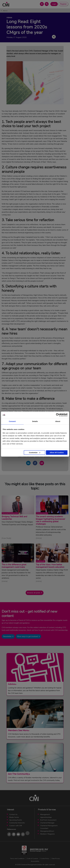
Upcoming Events (16, 820)
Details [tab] (35, 421)
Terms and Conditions (17, 859)
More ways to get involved (27, 636)
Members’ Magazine (47, 834)
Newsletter (7, 636)
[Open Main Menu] (42, 4)
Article (39, 538)
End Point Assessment (48, 820)
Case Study (6, 538)
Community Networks (17, 823)
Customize (35, 452)
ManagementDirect (47, 831)
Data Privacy (56, 859)
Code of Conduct (32, 859)
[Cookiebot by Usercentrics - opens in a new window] (58, 415)
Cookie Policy (45, 859)
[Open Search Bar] (47, 4)
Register (63, 4)
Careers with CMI (16, 826)
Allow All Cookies (57, 452)
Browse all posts (34, 593)
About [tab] (58, 421)
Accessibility (35, 861)
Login (54, 4)
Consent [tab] (12, 421)
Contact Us (13, 814)
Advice (5, 11)
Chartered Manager (47, 823)
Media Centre (14, 817)
